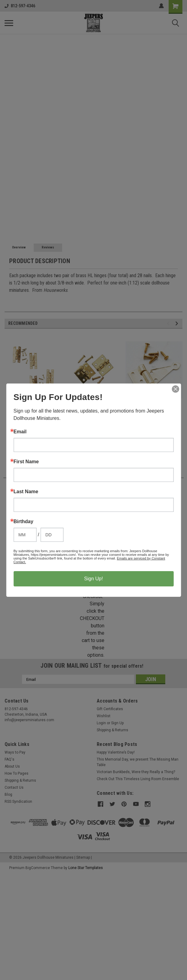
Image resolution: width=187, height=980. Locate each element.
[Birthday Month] (25, 535)
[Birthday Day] (52, 535)
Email (20, 432)
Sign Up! (93, 579)
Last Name (26, 492)
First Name (26, 462)
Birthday (23, 522)
